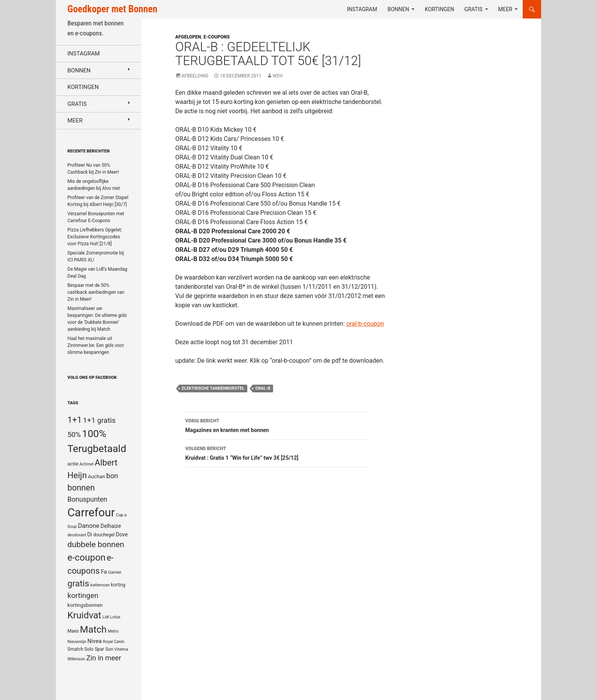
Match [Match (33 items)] (93, 629)
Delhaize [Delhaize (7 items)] (111, 526)
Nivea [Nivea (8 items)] (95, 641)
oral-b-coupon (365, 324)
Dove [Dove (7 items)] (122, 534)
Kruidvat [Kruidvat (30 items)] (84, 615)
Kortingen (439, 9)
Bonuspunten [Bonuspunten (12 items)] (87, 499)
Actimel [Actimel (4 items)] (87, 464)
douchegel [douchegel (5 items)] (104, 535)
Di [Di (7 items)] (90, 534)
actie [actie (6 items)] (73, 464)
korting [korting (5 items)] (118, 585)
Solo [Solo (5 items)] (89, 649)
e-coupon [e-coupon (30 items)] (86, 558)
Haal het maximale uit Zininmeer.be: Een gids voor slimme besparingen (96, 345)
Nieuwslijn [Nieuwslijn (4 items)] (77, 642)
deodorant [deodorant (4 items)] (77, 535)
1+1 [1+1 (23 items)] (75, 420)
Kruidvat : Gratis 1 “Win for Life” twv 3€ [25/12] (277, 452)
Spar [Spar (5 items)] (99, 649)
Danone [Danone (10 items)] (89, 526)
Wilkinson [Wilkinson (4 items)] (76, 659)
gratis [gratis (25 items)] (78, 584)
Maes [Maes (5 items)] (73, 631)
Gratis (474, 9)
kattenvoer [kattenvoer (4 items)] (100, 585)
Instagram (362, 9)
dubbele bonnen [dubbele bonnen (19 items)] (96, 544)
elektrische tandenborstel (213, 388)
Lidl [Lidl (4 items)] (106, 617)
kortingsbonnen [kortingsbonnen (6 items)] (85, 605)
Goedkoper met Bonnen (112, 9)
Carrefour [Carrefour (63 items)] (91, 512)
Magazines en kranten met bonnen (277, 425)
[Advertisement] (470, 218)
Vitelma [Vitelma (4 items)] (121, 649)
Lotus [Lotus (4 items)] (115, 617)
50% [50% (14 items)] (74, 435)
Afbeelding (195, 76)
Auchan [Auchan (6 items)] (96, 476)
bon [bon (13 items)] (112, 476)
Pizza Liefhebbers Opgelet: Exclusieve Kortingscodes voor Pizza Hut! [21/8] (95, 237)
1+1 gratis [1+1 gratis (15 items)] (99, 420)
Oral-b (263, 388)
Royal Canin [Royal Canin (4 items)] (114, 642)
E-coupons (216, 37)
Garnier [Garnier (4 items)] (115, 572)
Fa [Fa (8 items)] (104, 572)
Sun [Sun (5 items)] (109, 649)
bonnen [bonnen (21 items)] (81, 488)
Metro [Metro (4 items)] (113, 631)
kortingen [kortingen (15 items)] (83, 595)
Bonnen (398, 9)
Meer (505, 9)
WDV (278, 76)
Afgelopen (188, 37)
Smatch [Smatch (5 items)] (75, 649)
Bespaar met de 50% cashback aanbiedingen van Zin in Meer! (96, 292)
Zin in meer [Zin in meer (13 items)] (104, 658)
